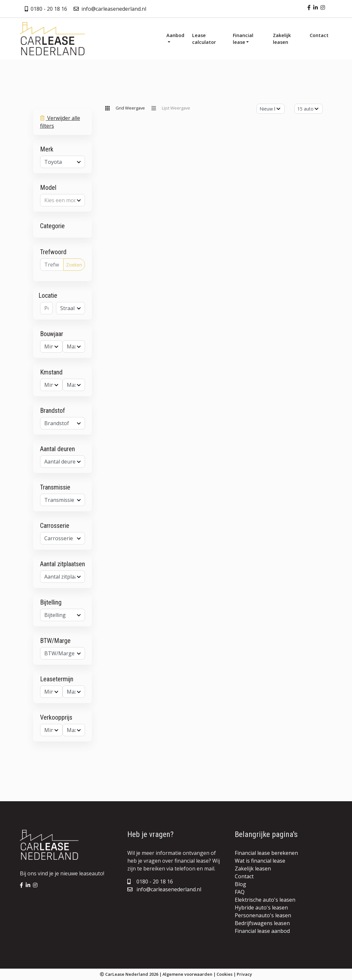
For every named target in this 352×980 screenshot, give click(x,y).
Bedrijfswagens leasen (262, 923)
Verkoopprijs (56, 717)
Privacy (244, 974)
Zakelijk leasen (253, 869)
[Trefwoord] (52, 265)
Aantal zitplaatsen (63, 564)
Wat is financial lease (260, 861)
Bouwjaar (52, 334)
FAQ (240, 892)
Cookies (225, 974)
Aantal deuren (57, 449)
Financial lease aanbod (262, 931)
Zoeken (74, 265)
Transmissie (55, 487)
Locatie (48, 295)
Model (48, 188)
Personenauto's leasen (263, 915)
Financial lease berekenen (266, 853)
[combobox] (63, 162)
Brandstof (53, 411)
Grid (130, 108)
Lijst (176, 108)
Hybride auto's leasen (261, 908)
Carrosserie (55, 526)
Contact (244, 876)
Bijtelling (51, 602)
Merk (47, 149)
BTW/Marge (55, 641)
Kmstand (51, 372)
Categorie (52, 226)
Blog (240, 884)
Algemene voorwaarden (187, 974)
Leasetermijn (57, 679)
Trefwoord (53, 252)
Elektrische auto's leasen (265, 900)
